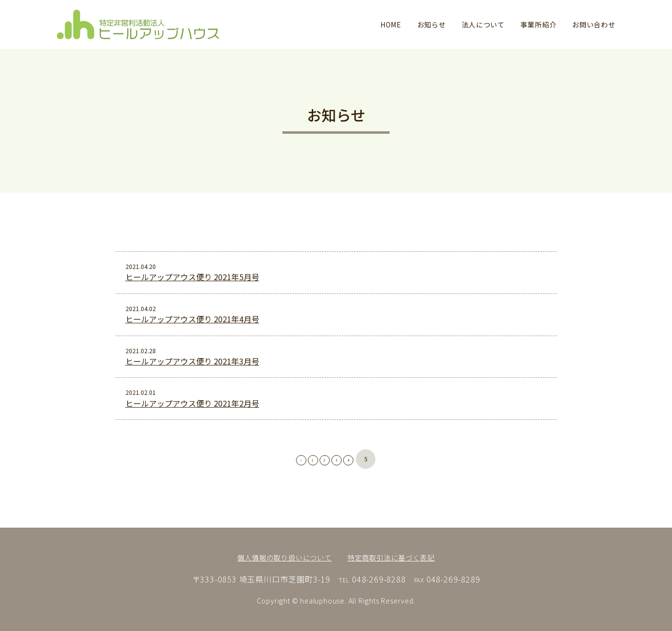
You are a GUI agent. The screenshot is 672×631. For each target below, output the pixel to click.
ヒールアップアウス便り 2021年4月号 (192, 319)
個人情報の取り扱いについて (284, 558)
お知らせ (432, 24)
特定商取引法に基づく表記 (391, 558)
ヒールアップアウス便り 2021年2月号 (192, 406)
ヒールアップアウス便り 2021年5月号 (192, 277)
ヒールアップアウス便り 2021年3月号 (192, 364)
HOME (391, 24)
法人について (483, 24)
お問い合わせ (594, 24)
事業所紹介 (539, 24)
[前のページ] (280, 462)
